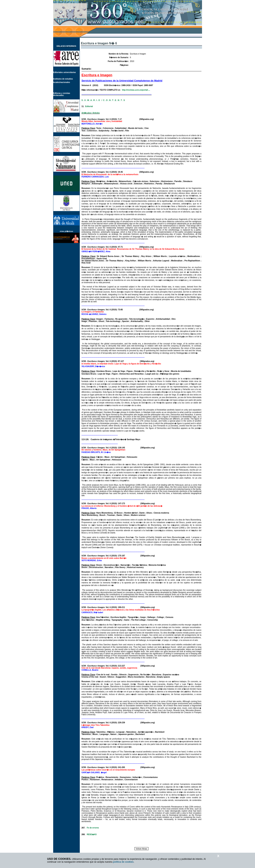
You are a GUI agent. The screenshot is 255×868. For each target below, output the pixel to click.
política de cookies (123, 862)
